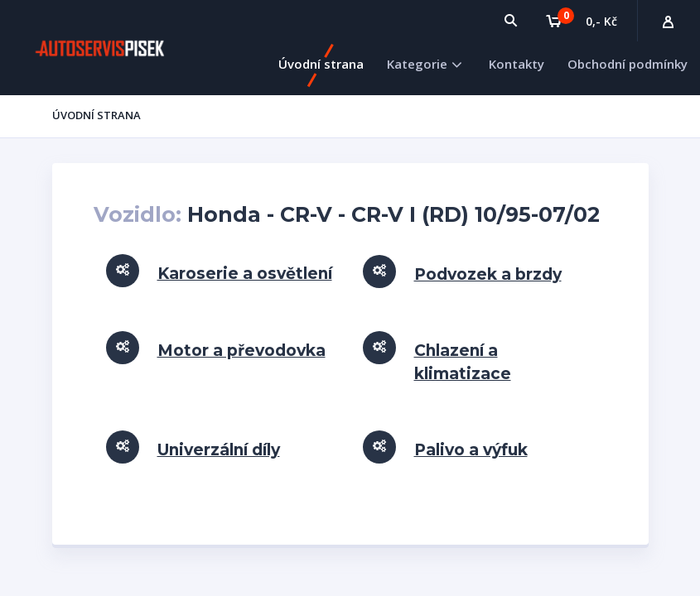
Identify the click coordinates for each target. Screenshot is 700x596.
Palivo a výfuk (471, 450)
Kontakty (517, 64)
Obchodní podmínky (628, 64)
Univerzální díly (219, 450)
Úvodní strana (321, 64)
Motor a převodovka (241, 351)
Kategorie (417, 64)
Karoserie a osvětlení (245, 274)
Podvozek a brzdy (488, 274)
